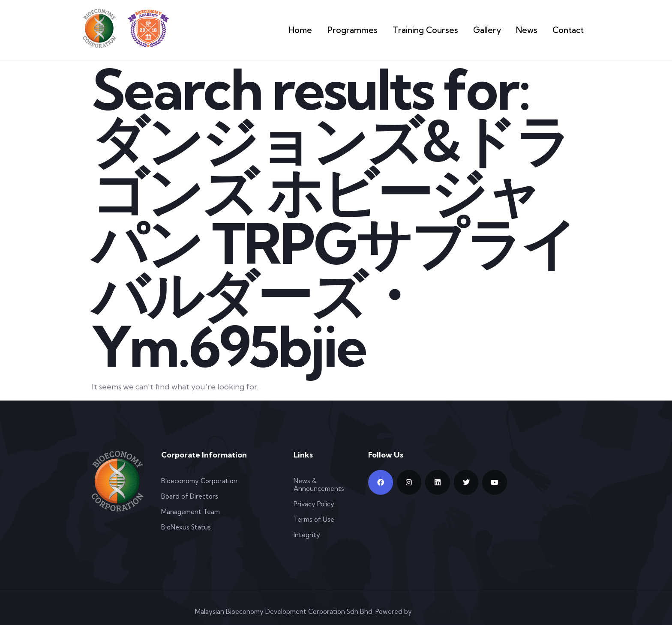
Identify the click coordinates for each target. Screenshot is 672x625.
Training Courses (439, 30)
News (532, 30)
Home (330, 30)
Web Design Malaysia (445, 612)
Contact (570, 30)
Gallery (494, 30)
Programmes (376, 30)
